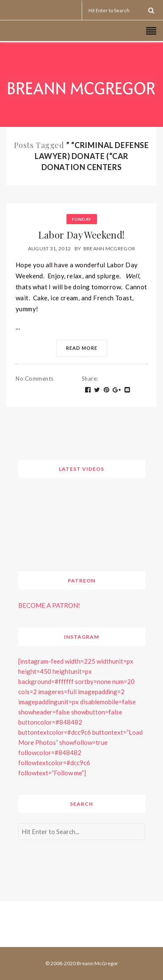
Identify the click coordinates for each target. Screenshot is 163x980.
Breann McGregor (109, 248)
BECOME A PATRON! (49, 605)
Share (90, 379)
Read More (82, 348)
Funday (82, 219)
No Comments (35, 379)
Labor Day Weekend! (81, 235)
